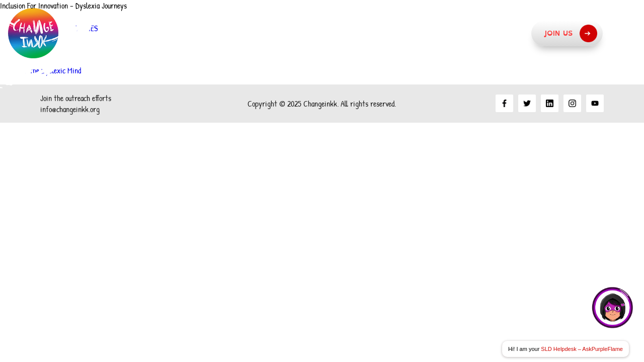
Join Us (570, 33)
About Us (242, 33)
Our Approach (324, 33)
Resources (494, 33)
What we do (413, 33)
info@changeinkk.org (70, 109)
